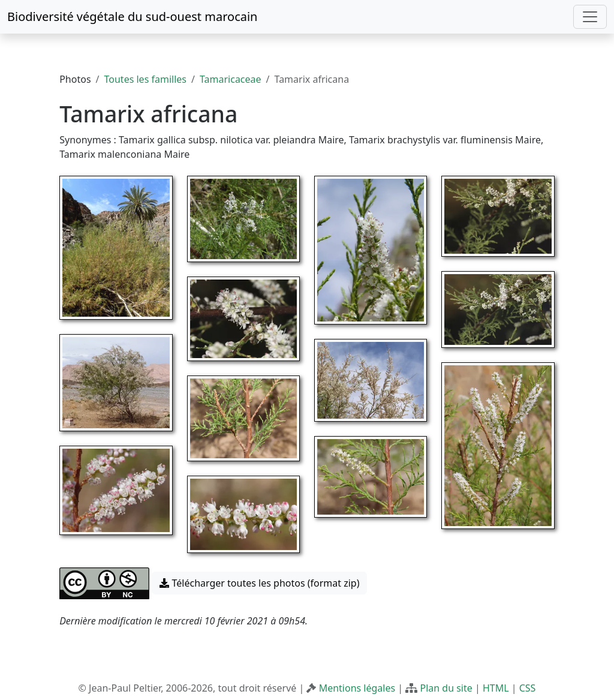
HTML (496, 688)
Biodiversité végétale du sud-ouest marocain (132, 16)
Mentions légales (357, 688)
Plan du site (446, 688)
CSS (528, 688)
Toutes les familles (145, 79)
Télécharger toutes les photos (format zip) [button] (259, 583)
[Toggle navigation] (590, 17)
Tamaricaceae (231, 79)
